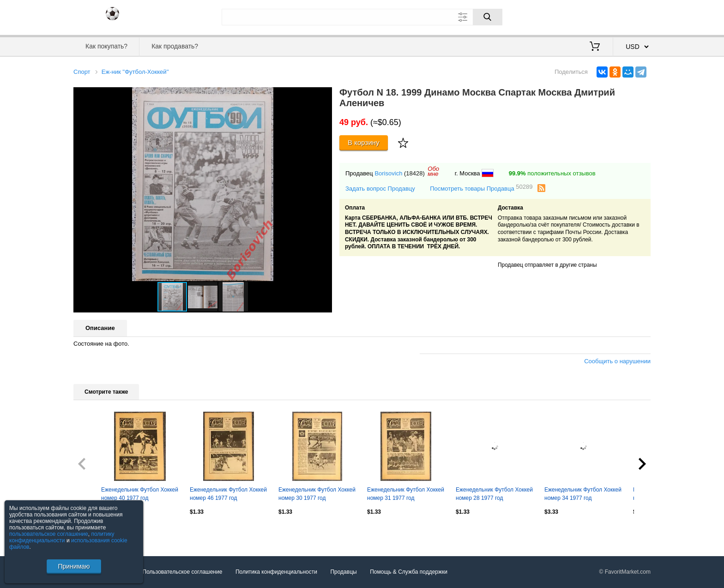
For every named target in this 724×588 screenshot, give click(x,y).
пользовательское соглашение (49, 534)
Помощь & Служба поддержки (409, 572)
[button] (324, 96)
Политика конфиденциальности (276, 572)
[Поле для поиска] (362, 17)
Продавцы (343, 572)
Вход (597, 16)
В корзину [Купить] (364, 142)
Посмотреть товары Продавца (481, 188)
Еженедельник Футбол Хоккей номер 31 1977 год (406, 494)
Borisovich (388, 173)
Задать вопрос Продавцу (380, 189)
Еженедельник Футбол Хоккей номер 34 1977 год (583, 494)
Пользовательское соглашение (183, 572)
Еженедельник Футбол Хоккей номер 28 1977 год (494, 494)
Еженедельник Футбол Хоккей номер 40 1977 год (140, 494)
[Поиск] (488, 17)
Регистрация (632, 16)
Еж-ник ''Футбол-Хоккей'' (135, 72)
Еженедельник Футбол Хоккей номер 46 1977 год (228, 494)
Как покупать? (106, 46)
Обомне (433, 171)
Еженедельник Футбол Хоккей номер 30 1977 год (317, 494)
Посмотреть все (94, 532)
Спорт (82, 72)
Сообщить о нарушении (617, 361)
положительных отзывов (552, 173)
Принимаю (74, 566)
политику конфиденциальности (62, 537)
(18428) (414, 173)
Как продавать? (175, 46)
